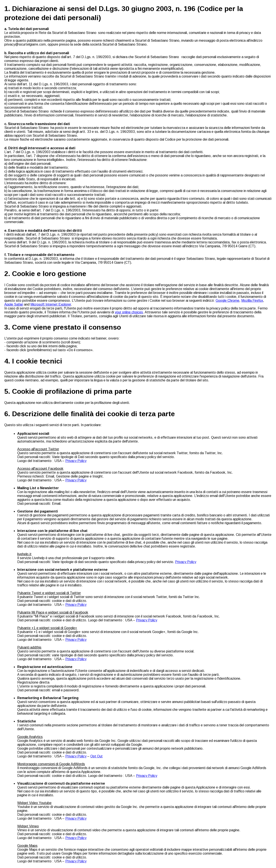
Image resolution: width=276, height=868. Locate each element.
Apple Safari (14, 304)
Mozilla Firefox (252, 301)
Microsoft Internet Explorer (51, 304)
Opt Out (96, 756)
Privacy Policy (76, 461)
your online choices (129, 312)
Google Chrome (227, 301)
